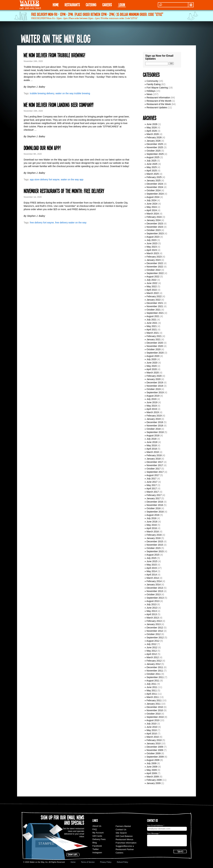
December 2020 (155, 343)
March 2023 (153, 253)
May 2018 (152, 445)
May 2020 (152, 366)
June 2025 (152, 164)
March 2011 (153, 697)
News (149, 94)
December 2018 (155, 422)
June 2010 (152, 727)
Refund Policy (122, 862)
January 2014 (154, 585)
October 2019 (154, 389)
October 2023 (154, 230)
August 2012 (153, 641)
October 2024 (154, 190)
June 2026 (152, 124)
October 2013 (154, 594)
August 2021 (153, 316)
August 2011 (153, 681)
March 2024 (153, 214)
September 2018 (155, 432)
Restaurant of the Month (159, 101)
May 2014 (152, 571)
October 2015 (154, 548)
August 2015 (153, 555)
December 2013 (155, 588)
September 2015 (155, 551)
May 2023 (152, 247)
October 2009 (154, 753)
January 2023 (154, 260)
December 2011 (155, 667)
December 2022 (155, 263)
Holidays (151, 91)
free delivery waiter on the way (71, 223)
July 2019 (152, 399)
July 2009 (152, 763)
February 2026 (154, 137)
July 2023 (152, 240)
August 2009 (153, 760)
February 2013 (154, 621)
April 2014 (152, 575)
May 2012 (152, 651)
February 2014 (154, 581)
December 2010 (155, 707)
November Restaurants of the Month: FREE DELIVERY (64, 191)
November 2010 (155, 710)
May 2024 (152, 207)
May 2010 (152, 730)
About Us (97, 826)
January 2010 (154, 743)
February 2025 (154, 177)
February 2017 (154, 495)
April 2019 (152, 409)
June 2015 (152, 561)
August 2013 (153, 601)
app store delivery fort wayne (45, 179)
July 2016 (152, 518)
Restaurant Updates (157, 107)
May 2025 (152, 167)
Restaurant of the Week (159, 104)
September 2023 (155, 233)
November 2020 (155, 346)
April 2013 (152, 614)
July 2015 (152, 558)
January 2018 (154, 459)
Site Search (121, 833)
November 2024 (155, 187)
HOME (56, 5)
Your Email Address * (156, 825)
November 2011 (155, 671)
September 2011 (155, 677)
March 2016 (153, 532)
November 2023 (155, 227)
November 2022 (155, 267)
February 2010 (154, 740)
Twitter (96, 849)
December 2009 (155, 747)
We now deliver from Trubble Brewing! (54, 55)
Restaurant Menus (124, 839)
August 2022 (153, 277)
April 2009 (152, 773)
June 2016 (152, 522)
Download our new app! (42, 148)
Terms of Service (88, 862)
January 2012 (154, 664)
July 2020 (152, 359)
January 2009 (154, 783)
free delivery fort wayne (42, 223)
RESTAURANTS (72, 5)
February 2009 (154, 780)
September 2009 (155, 757)
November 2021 (155, 306)
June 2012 (152, 647)
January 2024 (154, 220)
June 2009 (152, 767)
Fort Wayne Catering (157, 88)
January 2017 (154, 498)
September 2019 (155, 392)
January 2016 (154, 538)
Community (152, 81)
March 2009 (153, 777)
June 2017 (152, 482)
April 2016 (152, 528)
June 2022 (152, 283)
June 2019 (152, 402)
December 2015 (155, 541)
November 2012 (155, 631)
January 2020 (154, 379)
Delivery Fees (99, 839)
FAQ (95, 829)
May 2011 (152, 690)
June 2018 (152, 442)
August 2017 (153, 475)
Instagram (97, 853)
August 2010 (153, 720)
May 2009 (152, 770)
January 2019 (154, 419)
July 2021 (152, 320)
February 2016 (154, 535)
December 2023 (155, 224)
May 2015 (152, 565)
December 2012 (155, 628)
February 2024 (154, 217)
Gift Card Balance (124, 836)
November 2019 (155, 386)
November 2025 (155, 147)
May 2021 (152, 326)
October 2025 (154, 151)
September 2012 (155, 638)
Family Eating (154, 84)
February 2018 (154, 455)
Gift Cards (97, 836)
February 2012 (154, 661)
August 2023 (153, 237)
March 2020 (153, 373)
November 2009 (155, 750)
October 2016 (154, 508)
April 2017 (152, 488)
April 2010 (152, 734)
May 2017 (152, 485)
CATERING (91, 5)
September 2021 (155, 313)
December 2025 (155, 144)
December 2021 (155, 303)
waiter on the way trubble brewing (73, 93)
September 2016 (155, 512)
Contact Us (121, 830)
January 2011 (154, 704)
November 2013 (155, 591)
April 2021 (152, 330)
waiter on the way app (72, 179)
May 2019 (152, 406)
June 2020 (152, 363)
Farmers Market (123, 826)
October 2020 (154, 349)
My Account (98, 833)
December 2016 (155, 502)
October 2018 (154, 429)
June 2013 (152, 608)
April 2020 (152, 369)
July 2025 (152, 161)
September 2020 (155, 353)
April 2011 (152, 694)
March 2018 (153, 452)
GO (191, 5)
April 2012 (152, 654)
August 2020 (153, 356)
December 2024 (155, 184)
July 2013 (152, 604)
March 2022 (153, 293)
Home (73, 862)
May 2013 (152, 611)
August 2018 (153, 435)
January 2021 (154, 339)
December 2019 (155, 383)
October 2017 (154, 469)
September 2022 (155, 273)
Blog (95, 843)
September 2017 (155, 472)
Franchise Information (126, 843)
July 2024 (152, 200)
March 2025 (153, 174)
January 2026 (154, 141)
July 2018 (152, 439)
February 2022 (154, 296)
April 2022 (152, 290)
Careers (107, 5)
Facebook (97, 846)
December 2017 (155, 462)
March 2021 (153, 333)
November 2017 (155, 465)
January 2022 (154, 300)
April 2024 (152, 210)
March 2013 (153, 618)
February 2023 (154, 257)
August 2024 (153, 197)
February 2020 (154, 376)
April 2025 (152, 171)
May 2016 (152, 525)
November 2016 (155, 505)
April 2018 (152, 449)
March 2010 (153, 737)
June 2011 (152, 687)
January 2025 (154, 180)
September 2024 (155, 194)
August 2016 (153, 515)
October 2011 (154, 674)
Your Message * (153, 833)
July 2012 (152, 644)
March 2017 (153, 492)
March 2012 (153, 657)
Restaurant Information (158, 98)
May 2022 (152, 286)
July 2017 (152, 479)
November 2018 (155, 426)
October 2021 (154, 310)
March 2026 (153, 134)
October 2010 (154, 714)
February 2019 (154, 416)
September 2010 (155, 717)
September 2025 (155, 154)
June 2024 (152, 204)
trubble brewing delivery (42, 93)
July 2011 (152, 684)
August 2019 (153, 396)
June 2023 (152, 243)
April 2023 (152, 250)
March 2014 (153, 578)
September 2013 (155, 598)
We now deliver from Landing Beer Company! (59, 105)
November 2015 (155, 545)
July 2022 (152, 280)
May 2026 (152, 128)
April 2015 (152, 568)
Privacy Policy (106, 862)
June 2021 (152, 323)
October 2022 (154, 270)
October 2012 (154, 634)
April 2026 (152, 131)
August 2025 (153, 157)
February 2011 (154, 700)
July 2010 (152, 724)
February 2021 (154, 336)
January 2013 (154, 624)
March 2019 (153, 412)
